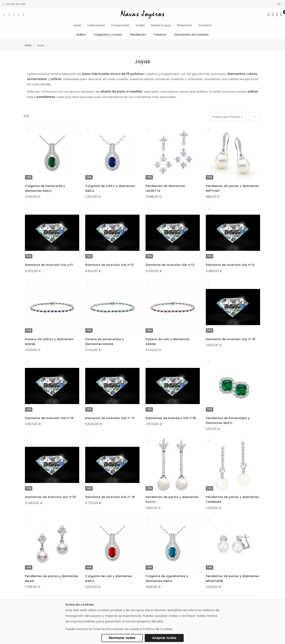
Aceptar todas (164, 638)
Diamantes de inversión (191, 38)
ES (280, 4)
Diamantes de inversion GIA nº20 (51, 500)
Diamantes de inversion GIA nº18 (171, 421)
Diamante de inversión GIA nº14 (230, 268)
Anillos (81, 38)
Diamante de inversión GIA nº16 (49, 421)
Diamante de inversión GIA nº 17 (110, 421)
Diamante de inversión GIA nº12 (110, 268)
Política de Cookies (158, 629)
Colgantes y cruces (108, 38)
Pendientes (138, 38)
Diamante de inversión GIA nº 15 (231, 342)
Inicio (28, 48)
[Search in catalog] (269, 14)
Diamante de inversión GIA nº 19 (110, 500)
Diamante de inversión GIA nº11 (49, 268)
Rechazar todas (122, 638)
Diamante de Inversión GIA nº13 (170, 268)
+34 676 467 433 (14, 4)
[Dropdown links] (273, 14)
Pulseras (160, 38)
